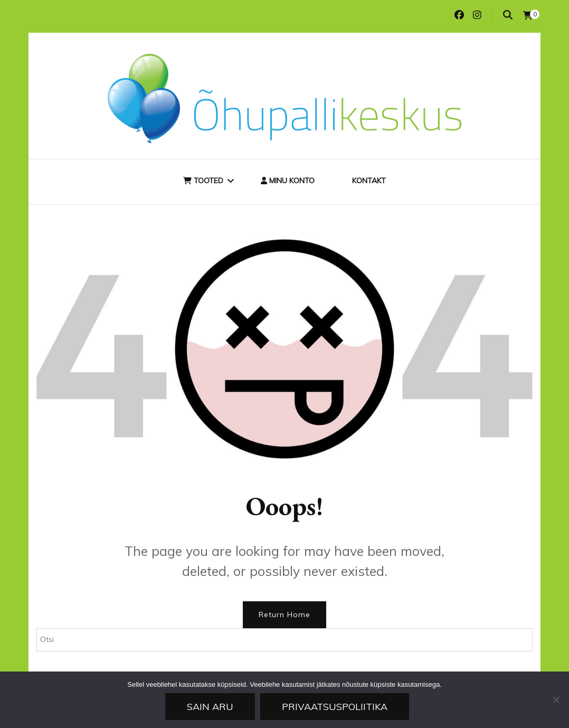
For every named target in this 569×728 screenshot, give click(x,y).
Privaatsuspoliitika (335, 707)
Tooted (203, 181)
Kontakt (369, 181)
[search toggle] (508, 15)
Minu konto (288, 181)
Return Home (284, 614)
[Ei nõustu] (556, 699)
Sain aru (210, 707)
